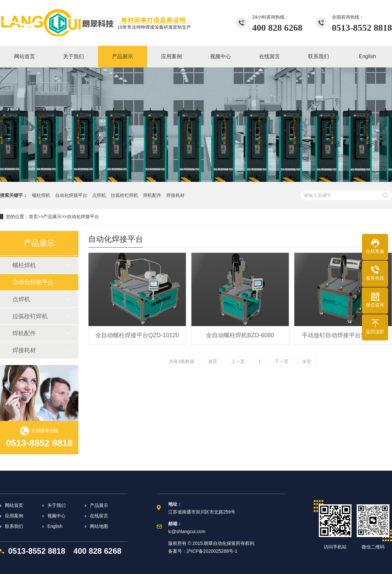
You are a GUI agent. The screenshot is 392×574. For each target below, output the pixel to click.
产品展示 (52, 217)
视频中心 (57, 516)
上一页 (238, 361)
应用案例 (14, 516)
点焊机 (99, 195)
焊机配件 (152, 195)
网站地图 (99, 526)
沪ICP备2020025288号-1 (212, 551)
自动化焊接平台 (71, 195)
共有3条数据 (182, 361)
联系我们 (14, 526)
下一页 (282, 361)
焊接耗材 (175, 195)
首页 (33, 217)
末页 (307, 361)
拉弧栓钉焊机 (124, 195)
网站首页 (14, 505)
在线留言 (99, 516)
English (55, 526)
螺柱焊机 (41, 195)
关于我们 (57, 505)
